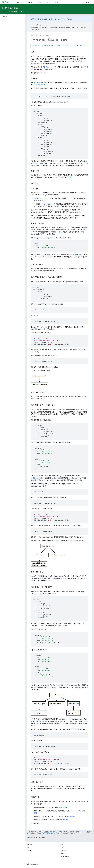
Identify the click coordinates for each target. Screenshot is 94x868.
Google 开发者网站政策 (47, 834)
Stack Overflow (65, 857)
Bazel (32, 36)
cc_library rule (37, 478)
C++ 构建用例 (63, 808)
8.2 (84, 45)
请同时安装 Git (40, 85)
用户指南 (39, 2)
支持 (62, 848)
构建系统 (46, 67)
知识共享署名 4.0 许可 (55, 832)
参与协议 (63, 19)
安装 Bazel (37, 83)
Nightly (59, 45)
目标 (41, 163)
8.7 (70, 45)
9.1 (64, 45)
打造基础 (33, 19)
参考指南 (65, 820)
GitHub (88, 2)
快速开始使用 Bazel (10, 8)
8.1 (87, 45)
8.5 (75, 45)
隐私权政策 (34, 864)
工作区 (69, 177)
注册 (70, 19)
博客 (28, 848)
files (47, 204)
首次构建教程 (47, 36)
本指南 (75, 218)
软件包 (57, 206)
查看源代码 (48, 45)
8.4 (78, 45)
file (40, 199)
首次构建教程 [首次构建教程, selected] (13, 12)
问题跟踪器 (64, 851)
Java (72, 811)
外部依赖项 (71, 816)
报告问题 (36, 45)
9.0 (67, 45)
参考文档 (48, 2)
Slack (62, 854)
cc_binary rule (76, 255)
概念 (23, 12)
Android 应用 (79, 811)
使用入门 (38, 36)
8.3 (81, 45)
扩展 (57, 2)
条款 (28, 864)
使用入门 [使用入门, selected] (29, 2)
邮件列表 (54, 19)
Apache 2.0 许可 (84, 832)
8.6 (72, 45)
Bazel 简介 (19, 2)
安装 (3, 12)
